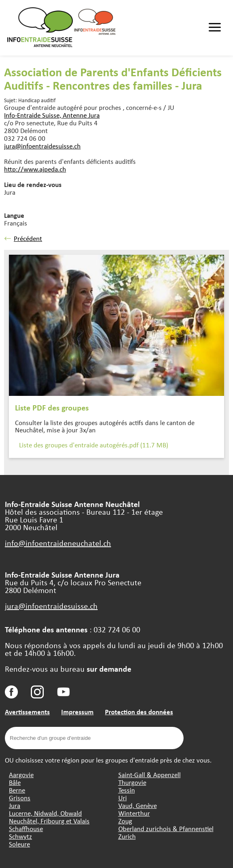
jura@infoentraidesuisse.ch (42, 146)
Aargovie (21, 775)
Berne (17, 790)
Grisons (20, 798)
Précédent (23, 238)
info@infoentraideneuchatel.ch (58, 543)
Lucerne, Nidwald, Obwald (45, 813)
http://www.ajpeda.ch (35, 169)
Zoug (125, 821)
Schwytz (20, 836)
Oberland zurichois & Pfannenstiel (166, 828)
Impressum (77, 712)
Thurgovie (132, 782)
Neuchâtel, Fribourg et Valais (49, 821)
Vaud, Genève (138, 805)
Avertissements (27, 712)
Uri (123, 798)
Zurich (127, 836)
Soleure (19, 844)
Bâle (15, 782)
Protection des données (139, 712)
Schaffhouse (26, 828)
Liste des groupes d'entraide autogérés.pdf (94, 445)
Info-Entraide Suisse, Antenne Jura (52, 115)
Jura (15, 805)
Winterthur (134, 813)
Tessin (127, 790)
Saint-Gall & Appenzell (150, 775)
